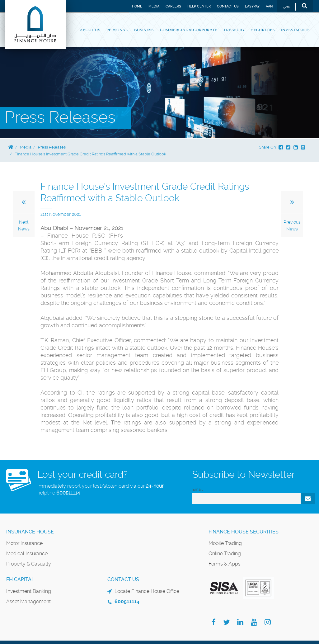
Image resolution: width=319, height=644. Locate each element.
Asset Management (28, 601)
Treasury (234, 30)
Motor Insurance (24, 543)
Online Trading (225, 554)
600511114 (68, 493)
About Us (90, 30)
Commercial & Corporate (189, 30)
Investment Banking (29, 591)
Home (137, 6)
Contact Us (228, 6)
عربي (286, 7)
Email (197, 489)
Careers (173, 6)
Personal (117, 30)
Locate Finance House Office (147, 591)
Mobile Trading (225, 543)
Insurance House (30, 532)
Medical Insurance (27, 554)
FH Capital (20, 579)
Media (154, 6)
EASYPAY (252, 6)
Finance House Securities (244, 532)
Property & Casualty (29, 564)
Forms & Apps (225, 564)
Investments (295, 30)
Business (144, 30)
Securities (263, 30)
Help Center (199, 6)
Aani (270, 6)
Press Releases (52, 147)
